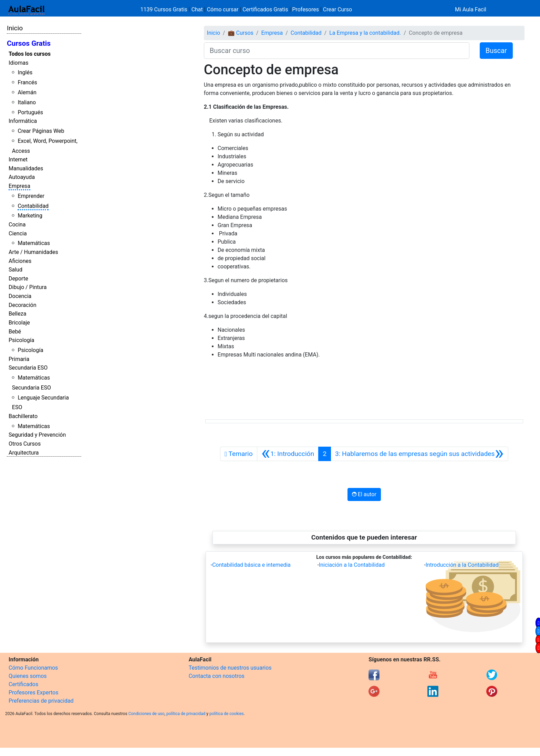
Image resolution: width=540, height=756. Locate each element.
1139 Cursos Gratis (165, 9)
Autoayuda (22, 177)
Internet (18, 159)
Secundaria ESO (28, 368)
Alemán (27, 92)
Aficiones (20, 261)
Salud (15, 270)
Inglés (25, 72)
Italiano (27, 102)
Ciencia (18, 233)
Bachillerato (23, 416)
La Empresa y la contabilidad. (365, 33)
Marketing (30, 216)
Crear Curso (337, 9)
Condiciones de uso (147, 714)
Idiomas (18, 63)
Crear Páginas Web (41, 131)
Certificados (23, 684)
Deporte (18, 279)
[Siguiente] (419, 454)
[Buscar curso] (337, 51)
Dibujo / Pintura (28, 287)
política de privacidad (186, 714)
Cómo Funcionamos (33, 668)
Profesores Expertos (33, 693)
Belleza (17, 314)
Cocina (17, 225)
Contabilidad (33, 206)
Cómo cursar (223, 9)
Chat (197, 9)
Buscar (496, 51)
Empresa (19, 186)
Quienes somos (28, 676)
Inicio (15, 28)
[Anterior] (288, 454)
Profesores (305, 9)
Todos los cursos (30, 54)
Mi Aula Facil (471, 9)
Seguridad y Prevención (37, 435)
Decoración (23, 305)
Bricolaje (19, 323)
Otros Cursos (25, 444)
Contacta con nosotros (217, 676)
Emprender (31, 196)
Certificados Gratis (265, 9)
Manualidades (26, 168)
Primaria (19, 359)
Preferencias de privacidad (41, 701)
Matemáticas (34, 243)
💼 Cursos (241, 33)
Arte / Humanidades (33, 252)
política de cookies (227, 714)
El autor (364, 494)
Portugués (30, 112)
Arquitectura (24, 453)
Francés (27, 82)
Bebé (15, 332)
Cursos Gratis (29, 43)
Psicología (21, 340)
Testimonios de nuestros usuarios (230, 668)
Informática (23, 121)
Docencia (20, 296)
